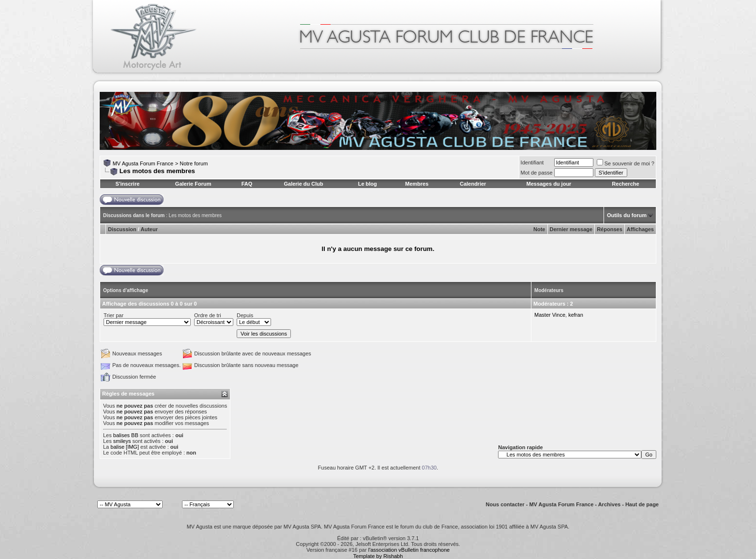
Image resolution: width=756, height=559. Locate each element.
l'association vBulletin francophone (409, 550)
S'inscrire (128, 184)
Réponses (610, 229)
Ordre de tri (208, 315)
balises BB (126, 435)
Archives (609, 504)
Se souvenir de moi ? (626, 163)
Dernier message (571, 229)
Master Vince (550, 315)
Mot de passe (537, 173)
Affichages (640, 229)
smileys (122, 441)
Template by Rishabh (378, 556)
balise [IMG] (125, 447)
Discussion (122, 229)
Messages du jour (549, 184)
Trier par (113, 315)
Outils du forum (627, 215)
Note (539, 229)
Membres (417, 184)
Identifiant (532, 162)
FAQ (247, 184)
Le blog (368, 184)
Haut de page (642, 504)
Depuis (245, 315)
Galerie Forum (193, 184)
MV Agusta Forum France (143, 163)
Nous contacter (505, 504)
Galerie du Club (303, 184)
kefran (576, 315)
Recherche (625, 184)
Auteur (149, 229)
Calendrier (473, 184)
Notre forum (194, 163)
